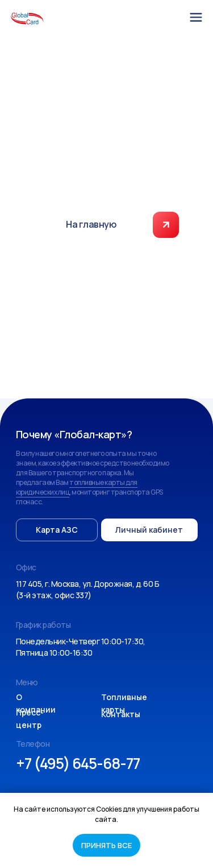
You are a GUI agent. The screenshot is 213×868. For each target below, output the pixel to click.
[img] (196, 17)
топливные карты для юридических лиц (77, 487)
